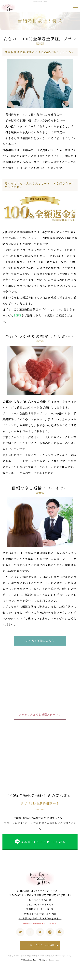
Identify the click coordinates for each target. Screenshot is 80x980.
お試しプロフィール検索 (41, 945)
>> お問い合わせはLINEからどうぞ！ (40, 918)
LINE (18, 315)
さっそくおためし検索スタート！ (40, 714)
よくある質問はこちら (40, 641)
